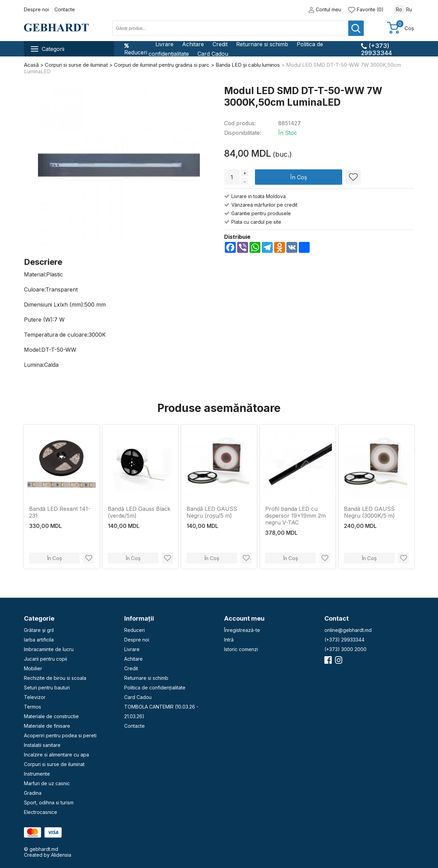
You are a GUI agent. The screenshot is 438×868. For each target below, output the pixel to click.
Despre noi (36, 9)
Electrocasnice (41, 812)
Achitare (193, 44)
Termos (33, 707)
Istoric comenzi (241, 649)
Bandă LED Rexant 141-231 (60, 512)
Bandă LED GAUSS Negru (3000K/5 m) (369, 512)
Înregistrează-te (242, 630)
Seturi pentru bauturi (47, 688)
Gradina (33, 793)
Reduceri (136, 49)
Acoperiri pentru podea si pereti (60, 735)
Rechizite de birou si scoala (55, 678)
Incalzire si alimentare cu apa (56, 755)
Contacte (65, 9)
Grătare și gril (39, 630)
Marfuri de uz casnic (47, 783)
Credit (220, 44)
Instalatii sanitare (42, 745)
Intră (229, 640)
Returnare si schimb (262, 44)
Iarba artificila (39, 640)
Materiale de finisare (47, 726)
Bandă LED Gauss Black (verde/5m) (139, 512)
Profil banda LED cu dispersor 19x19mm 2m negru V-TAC (295, 516)
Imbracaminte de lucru (49, 649)
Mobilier (33, 668)
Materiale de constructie (51, 716)
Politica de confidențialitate (155, 688)
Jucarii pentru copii (46, 659)
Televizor (35, 697)
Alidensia (61, 855)
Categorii (48, 49)
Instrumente (37, 774)
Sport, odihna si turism (49, 802)
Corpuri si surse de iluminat (54, 764)
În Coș (299, 177)
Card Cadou (213, 54)
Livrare (164, 44)
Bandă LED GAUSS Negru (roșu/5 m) (212, 512)
